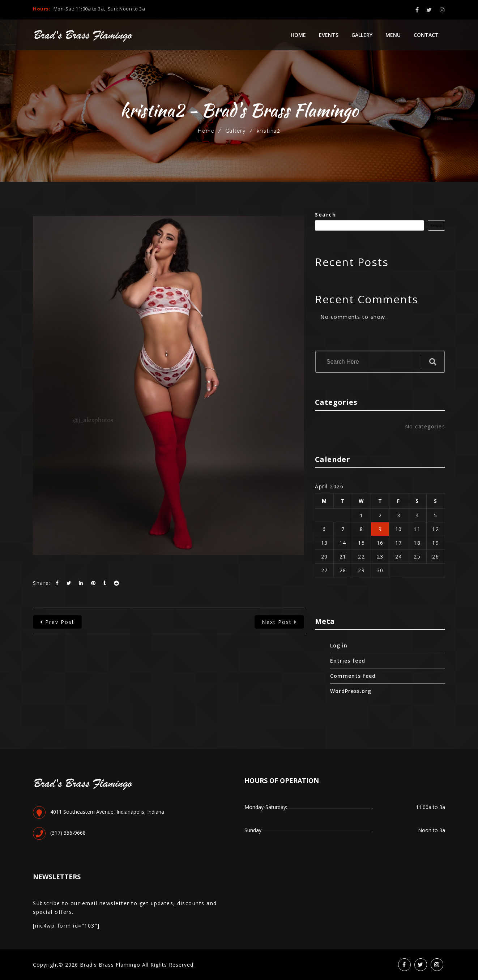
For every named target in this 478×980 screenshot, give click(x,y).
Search (325, 215)
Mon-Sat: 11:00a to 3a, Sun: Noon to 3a (99, 9)
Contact (426, 35)
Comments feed (353, 676)
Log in (339, 645)
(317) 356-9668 (68, 833)
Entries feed (348, 661)
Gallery (362, 35)
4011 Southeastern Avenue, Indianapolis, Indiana (107, 812)
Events (329, 35)
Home (298, 35)
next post (279, 622)
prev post (57, 622)
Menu (393, 35)
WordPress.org (351, 691)
